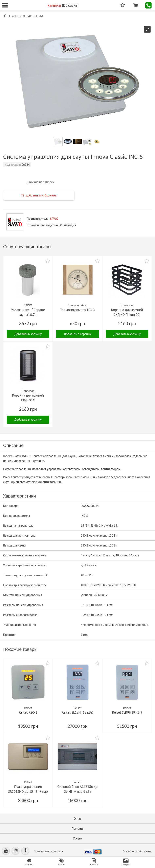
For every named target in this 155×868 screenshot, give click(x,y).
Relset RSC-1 (28, 712)
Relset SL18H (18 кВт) (77, 712)
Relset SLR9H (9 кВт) (127, 712)
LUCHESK (147, 852)
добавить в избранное (41, 195)
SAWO (54, 219)
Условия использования (49, 852)
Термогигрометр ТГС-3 (77, 310)
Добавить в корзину (28, 334)
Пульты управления (26, 16)
